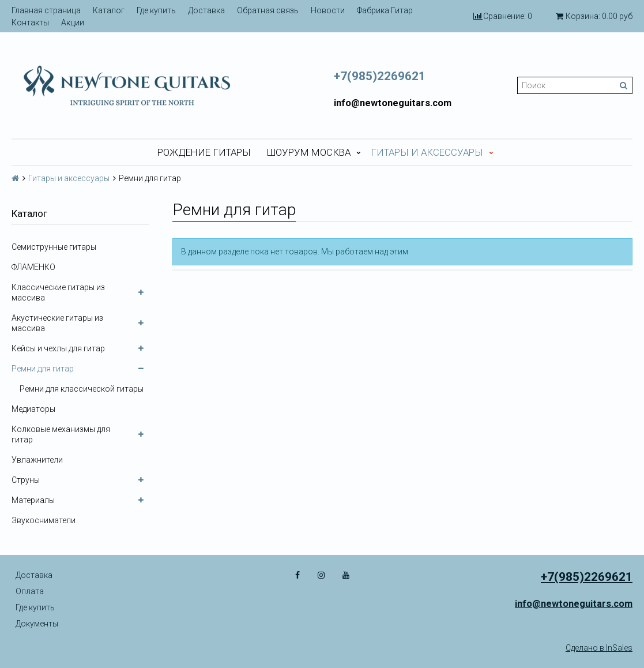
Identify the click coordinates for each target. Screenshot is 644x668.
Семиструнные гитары (54, 247)
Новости (328, 10)
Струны (26, 480)
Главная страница (46, 10)
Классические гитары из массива (58, 292)
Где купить (156, 10)
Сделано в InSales (599, 648)
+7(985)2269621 (380, 76)
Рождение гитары (204, 152)
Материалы (33, 500)
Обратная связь (268, 10)
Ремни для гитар (43, 369)
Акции (73, 22)
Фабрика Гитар (385, 10)
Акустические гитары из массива (57, 323)
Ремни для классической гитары (82, 389)
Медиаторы (33, 409)
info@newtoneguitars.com (393, 103)
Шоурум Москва (309, 152)
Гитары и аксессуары (427, 152)
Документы (37, 624)
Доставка (206, 10)
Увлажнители (37, 460)
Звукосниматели (44, 520)
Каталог (109, 10)
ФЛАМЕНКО (33, 267)
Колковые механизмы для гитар (61, 434)
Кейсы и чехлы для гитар (58, 348)
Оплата (30, 591)
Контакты (30, 22)
